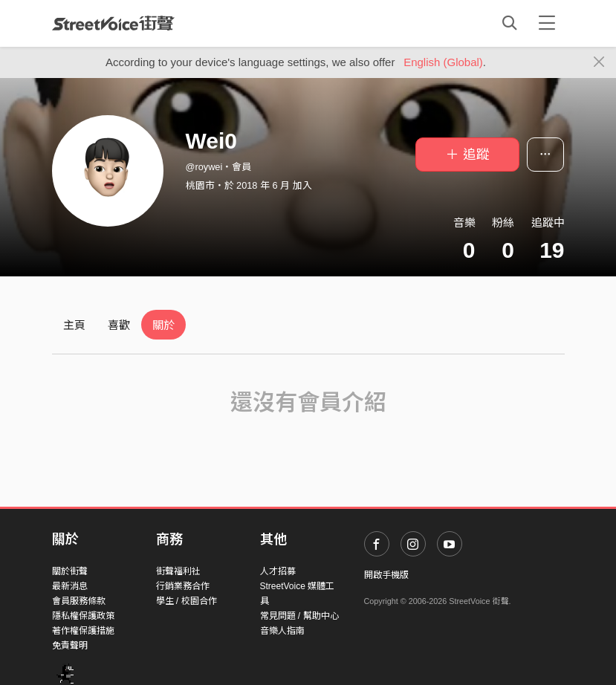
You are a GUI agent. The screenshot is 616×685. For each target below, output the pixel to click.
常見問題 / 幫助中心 (299, 616)
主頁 (74, 325)
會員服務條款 (79, 601)
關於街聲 (70, 571)
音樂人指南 (282, 631)
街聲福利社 (178, 571)
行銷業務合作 (183, 586)
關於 (163, 325)
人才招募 (278, 571)
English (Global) (443, 62)
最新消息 (70, 586)
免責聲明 (70, 646)
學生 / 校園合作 (187, 601)
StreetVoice (113, 23)
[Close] (599, 62)
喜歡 (119, 325)
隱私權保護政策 (83, 616)
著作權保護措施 (83, 631)
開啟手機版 (386, 575)
